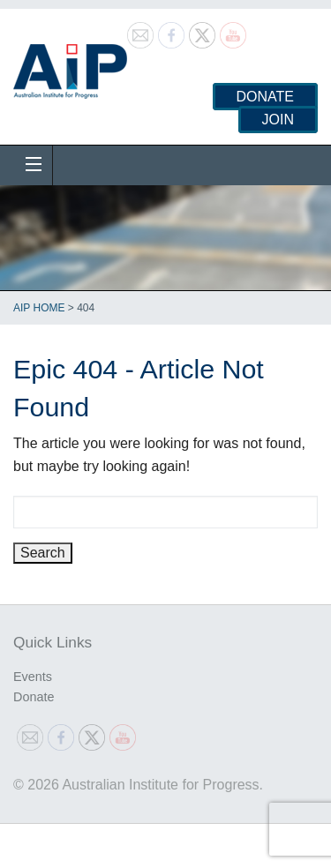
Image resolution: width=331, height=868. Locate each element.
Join (278, 120)
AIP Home (39, 308)
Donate (265, 97)
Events (33, 677)
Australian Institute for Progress (70, 65)
